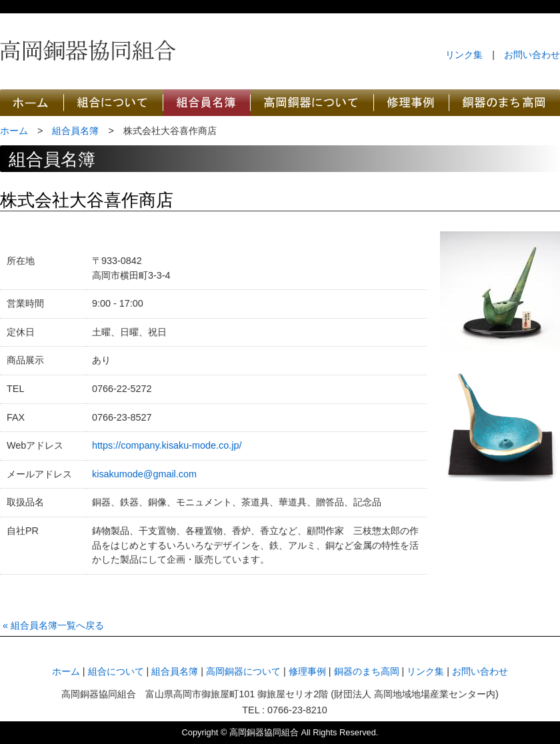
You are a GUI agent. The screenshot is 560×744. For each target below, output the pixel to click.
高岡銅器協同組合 (88, 50)
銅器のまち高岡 (505, 103)
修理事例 (307, 671)
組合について (116, 671)
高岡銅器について (312, 103)
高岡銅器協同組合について (114, 103)
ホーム (14, 131)
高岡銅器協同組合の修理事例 (412, 103)
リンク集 (464, 55)
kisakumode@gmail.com (144, 474)
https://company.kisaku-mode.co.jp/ (167, 445)
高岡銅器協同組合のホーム (32, 103)
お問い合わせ (532, 55)
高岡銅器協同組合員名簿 (207, 103)
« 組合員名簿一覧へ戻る (53, 625)
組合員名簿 (75, 131)
